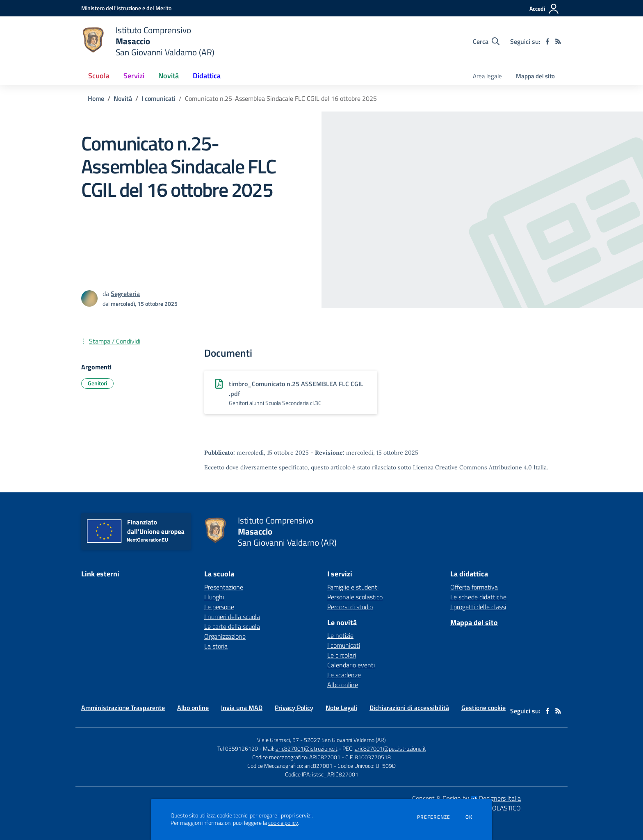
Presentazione (224, 587)
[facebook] (547, 41)
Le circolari (342, 655)
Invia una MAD (242, 708)
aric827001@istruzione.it (307, 748)
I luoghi (214, 597)
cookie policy (283, 823)
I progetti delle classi (478, 607)
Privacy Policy (294, 708)
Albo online (343, 685)
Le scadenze (344, 675)
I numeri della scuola (232, 617)
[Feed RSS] (558, 41)
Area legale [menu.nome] (487, 76)
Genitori (97, 383)
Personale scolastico (355, 597)
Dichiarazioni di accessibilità (409, 708)
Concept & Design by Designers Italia (466, 798)
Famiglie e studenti (353, 587)
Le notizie (340, 635)
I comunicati (158, 98)
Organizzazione (225, 636)
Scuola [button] (99, 76)
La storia (216, 646)
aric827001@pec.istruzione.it (390, 748)
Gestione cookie (483, 708)
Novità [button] (169, 76)
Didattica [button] (207, 76)
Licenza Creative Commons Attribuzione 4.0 (472, 467)
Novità (123, 98)
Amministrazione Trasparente (123, 708)
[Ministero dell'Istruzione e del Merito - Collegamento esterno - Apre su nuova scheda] (126, 8)
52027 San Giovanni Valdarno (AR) (345, 740)
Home (96, 98)
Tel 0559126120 (238, 748)
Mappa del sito (535, 76)
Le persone (219, 607)
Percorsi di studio (350, 607)
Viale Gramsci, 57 (278, 740)
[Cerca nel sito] (486, 41)
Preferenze (434, 817)
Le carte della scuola (232, 626)
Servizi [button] (134, 76)
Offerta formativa (474, 587)
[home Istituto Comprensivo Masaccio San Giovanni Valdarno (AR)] (148, 41)
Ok (469, 817)
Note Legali (341, 708)
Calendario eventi (351, 665)
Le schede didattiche (478, 597)
